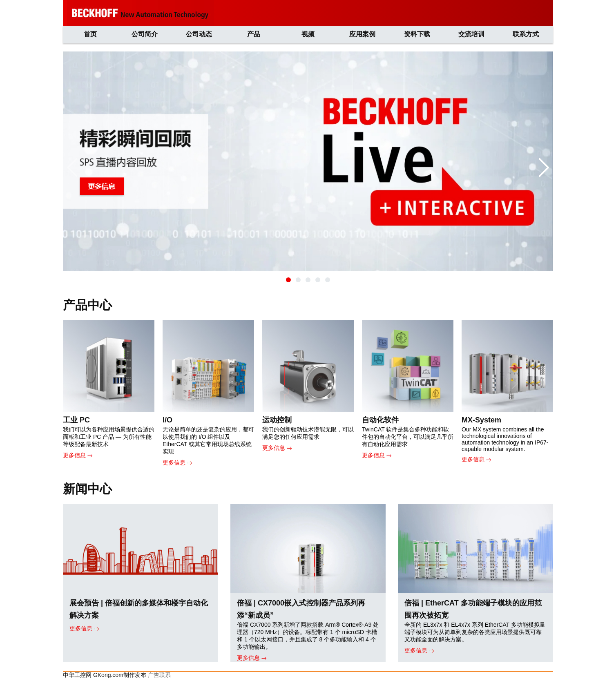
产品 (254, 34)
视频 (308, 34)
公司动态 (199, 34)
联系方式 (526, 34)
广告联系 (159, 675)
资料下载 (417, 34)
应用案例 (362, 34)
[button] (288, 280)
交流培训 (471, 34)
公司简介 (145, 34)
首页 (90, 34)
